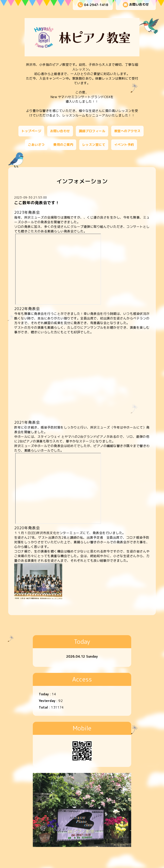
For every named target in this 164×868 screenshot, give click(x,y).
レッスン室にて (94, 145)
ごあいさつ (36, 145)
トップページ (31, 131)
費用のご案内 (63, 145)
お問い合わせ (136, 5)
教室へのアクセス (127, 131)
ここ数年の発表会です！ (37, 203)
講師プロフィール (92, 131)
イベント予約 (124, 145)
